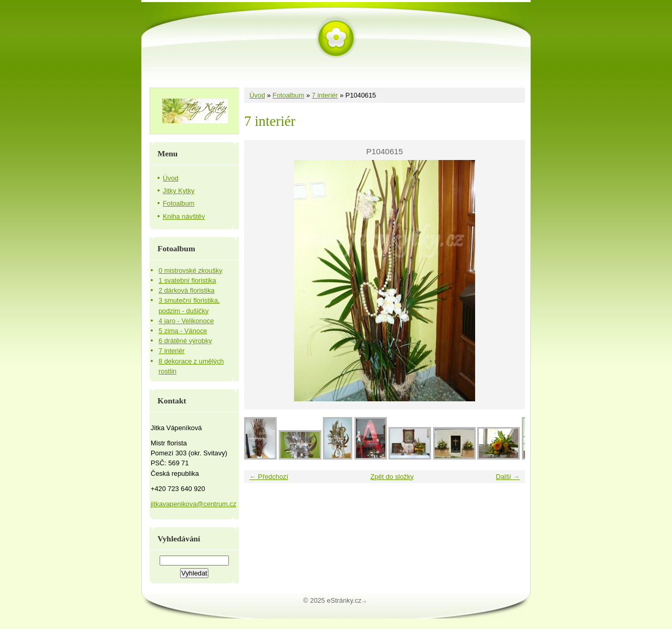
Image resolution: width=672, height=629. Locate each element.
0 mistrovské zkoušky (191, 270)
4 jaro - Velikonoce (186, 321)
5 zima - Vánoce (183, 331)
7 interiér (325, 95)
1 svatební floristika (187, 280)
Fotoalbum (288, 95)
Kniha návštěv (184, 216)
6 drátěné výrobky (185, 341)
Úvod (257, 95)
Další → (508, 477)
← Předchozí (269, 477)
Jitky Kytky (178, 191)
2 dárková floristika (187, 290)
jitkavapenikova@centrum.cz (193, 504)
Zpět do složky (392, 477)
